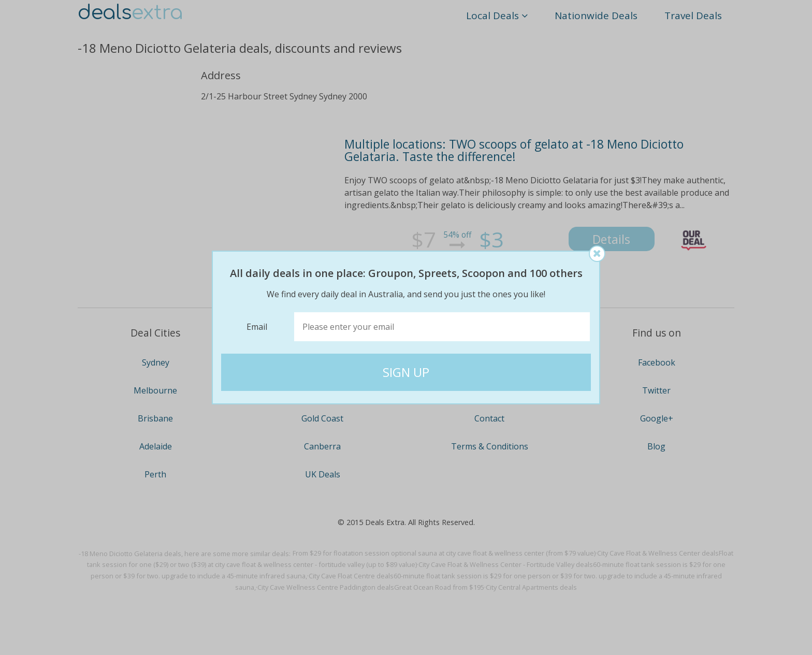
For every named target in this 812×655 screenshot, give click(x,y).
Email (257, 327)
